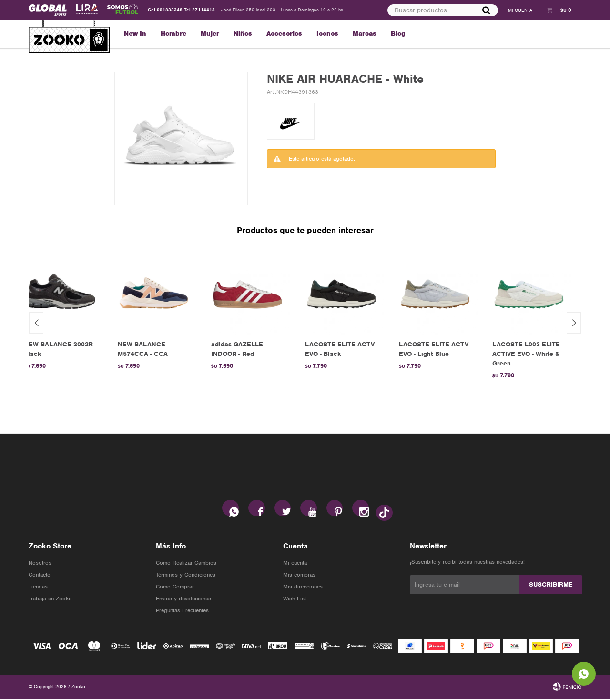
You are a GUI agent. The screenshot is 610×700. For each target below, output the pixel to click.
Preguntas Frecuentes (182, 612)
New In (135, 34)
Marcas (365, 34)
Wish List (295, 600)
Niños (243, 34)
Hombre (173, 34)
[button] (574, 323)
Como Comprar (175, 588)
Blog (398, 34)
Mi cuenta (295, 564)
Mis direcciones (303, 588)
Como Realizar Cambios (186, 564)
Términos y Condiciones (186, 576)
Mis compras (299, 576)
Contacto (40, 576)
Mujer (210, 34)
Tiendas (38, 588)
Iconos (327, 34)
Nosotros (40, 564)
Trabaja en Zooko (50, 600)
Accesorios (284, 34)
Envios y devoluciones (183, 600)
